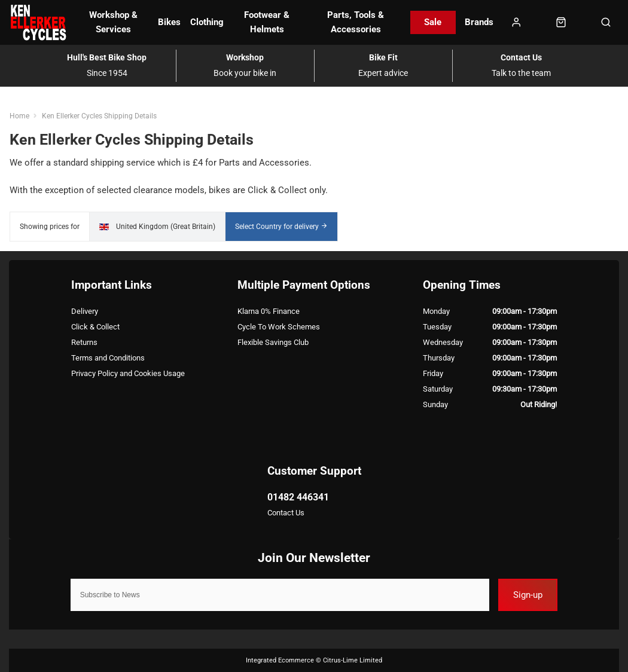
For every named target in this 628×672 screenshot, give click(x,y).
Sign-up (528, 595)
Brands (479, 22)
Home (19, 116)
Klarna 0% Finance (269, 311)
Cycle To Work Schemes (279, 327)
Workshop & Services (113, 22)
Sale (433, 22)
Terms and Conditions (108, 358)
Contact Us (286, 513)
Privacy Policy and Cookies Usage (128, 373)
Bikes (169, 22)
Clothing (207, 22)
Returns (84, 342)
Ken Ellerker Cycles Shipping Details (99, 116)
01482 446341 (298, 497)
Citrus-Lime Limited (353, 660)
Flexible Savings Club (273, 342)
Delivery (85, 311)
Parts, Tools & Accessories (356, 22)
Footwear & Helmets (267, 22)
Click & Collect (95, 327)
